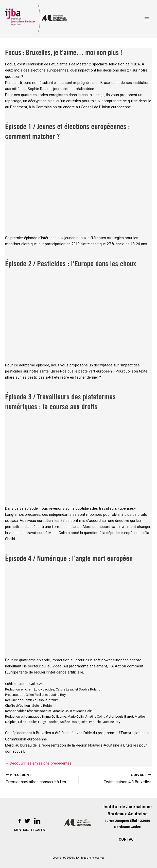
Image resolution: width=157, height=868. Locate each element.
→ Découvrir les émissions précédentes (38, 764)
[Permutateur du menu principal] (147, 19)
